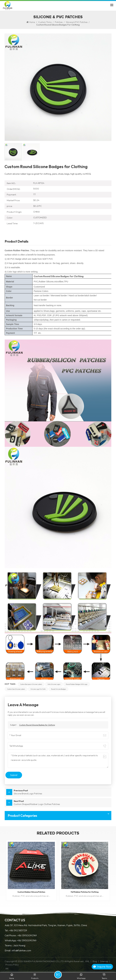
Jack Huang (19, 945)
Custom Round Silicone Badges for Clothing (37, 725)
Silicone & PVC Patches (77, 22)
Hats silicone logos (54, 684)
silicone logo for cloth (38, 689)
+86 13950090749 (27, 935)
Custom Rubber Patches (17, 250)
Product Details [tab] (17, 242)
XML (87, 961)
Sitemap (104, 961)
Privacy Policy (12, 965)
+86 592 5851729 (18, 930)
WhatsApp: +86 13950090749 (21, 940)
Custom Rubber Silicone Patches (31, 892)
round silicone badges (58, 689)
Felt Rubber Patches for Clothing (85, 892)
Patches (59, 22)
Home (31, 22)
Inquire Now (102, 967)
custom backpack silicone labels (31, 684)
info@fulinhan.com (22, 950)
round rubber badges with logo (77, 684)
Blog (95, 961)
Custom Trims (45, 22)
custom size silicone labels (16, 689)
